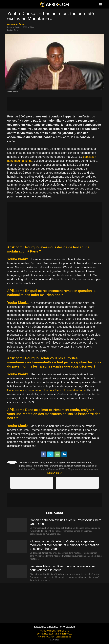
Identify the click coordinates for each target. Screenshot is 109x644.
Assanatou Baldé (16, 24)
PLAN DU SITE (63, 631)
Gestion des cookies (63, 637)
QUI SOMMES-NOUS (45, 634)
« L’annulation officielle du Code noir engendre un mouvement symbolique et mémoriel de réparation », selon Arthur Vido (64, 545)
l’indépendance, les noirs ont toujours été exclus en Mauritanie (46, 390)
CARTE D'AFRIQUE (48, 631)
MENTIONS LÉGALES (63, 634)
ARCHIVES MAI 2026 (46, 637)
